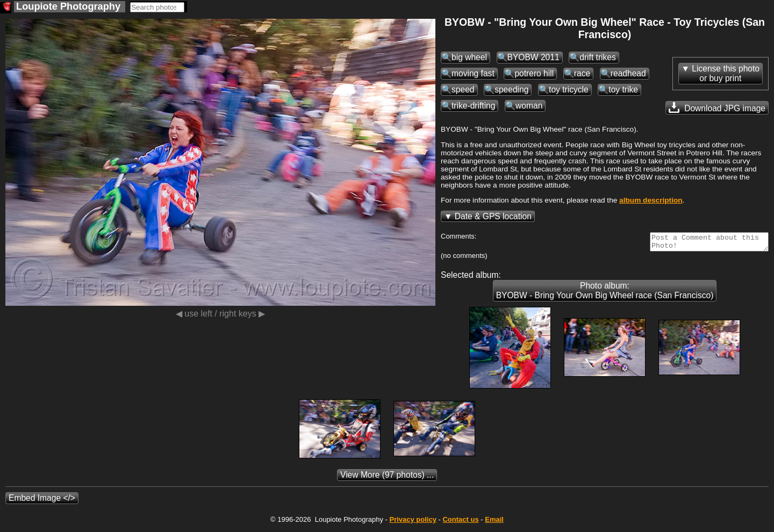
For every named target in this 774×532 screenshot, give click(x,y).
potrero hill (534, 73)
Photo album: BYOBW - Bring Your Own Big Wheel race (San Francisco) (605, 294)
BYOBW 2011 (533, 57)
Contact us (460, 523)
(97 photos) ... (387, 478)
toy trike (623, 89)
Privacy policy (413, 523)
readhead (628, 73)
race (582, 73)
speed (463, 89)
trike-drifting (473, 106)
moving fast (473, 73)
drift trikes (598, 57)
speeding (511, 89)
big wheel (469, 57)
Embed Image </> (42, 501)
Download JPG (717, 107)
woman (529, 106)
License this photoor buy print (726, 73)
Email (494, 523)
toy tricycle (569, 89)
